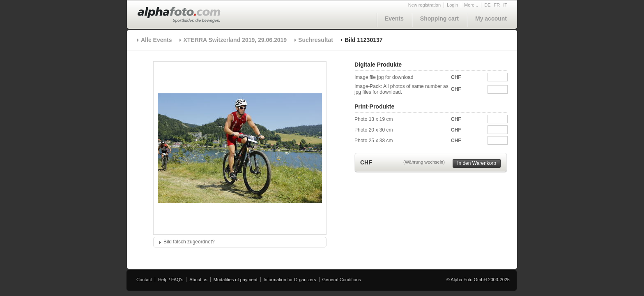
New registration (424, 5)
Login (452, 5)
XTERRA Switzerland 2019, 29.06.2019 (235, 40)
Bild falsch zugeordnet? (189, 242)
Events (394, 18)
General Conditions (342, 280)
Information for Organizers (290, 280)
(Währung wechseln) (424, 162)
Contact (144, 280)
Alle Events (156, 40)
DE (487, 5)
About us (198, 280)
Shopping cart (439, 18)
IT (505, 5)
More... (471, 5)
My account (491, 18)
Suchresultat (316, 40)
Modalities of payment (236, 280)
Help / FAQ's (171, 280)
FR (497, 5)
